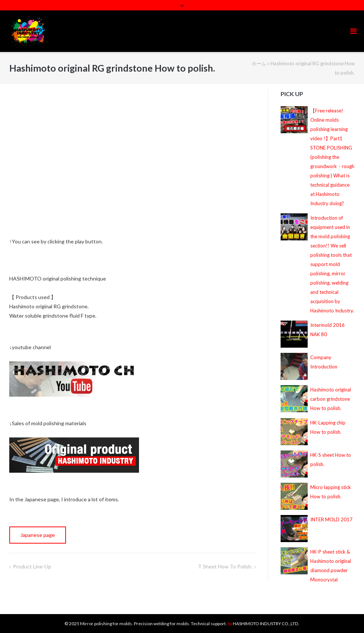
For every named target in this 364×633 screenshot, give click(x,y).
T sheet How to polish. (225, 566)
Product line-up (32, 566)
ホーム (259, 63)
